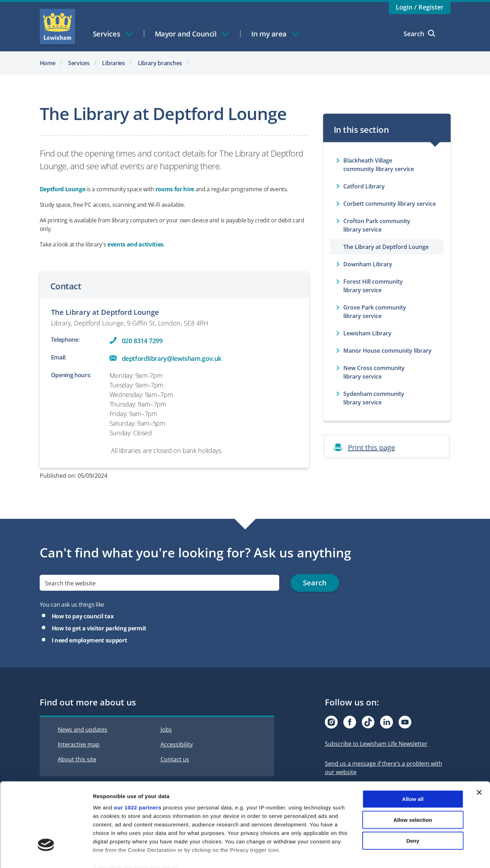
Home (48, 63)
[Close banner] (479, 752)
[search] (160, 583)
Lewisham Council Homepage (57, 27)
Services (79, 63)
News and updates (83, 730)
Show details (372, 854)
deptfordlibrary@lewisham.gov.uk (172, 358)
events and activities (135, 244)
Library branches (160, 63)
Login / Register (420, 7)
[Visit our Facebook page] (350, 722)
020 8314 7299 (142, 341)
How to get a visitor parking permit (99, 628)
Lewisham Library (367, 333)
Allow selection (413, 779)
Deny (413, 800)
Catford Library (364, 186)
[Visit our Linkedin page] (387, 722)
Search (419, 34)
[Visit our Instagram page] (331, 722)
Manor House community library (387, 351)
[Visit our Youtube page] (405, 722)
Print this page (371, 447)
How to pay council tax (83, 616)
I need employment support (89, 640)
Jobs (166, 730)
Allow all (413, 759)
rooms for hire (175, 189)
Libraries (113, 63)
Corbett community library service (390, 204)
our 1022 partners (137, 767)
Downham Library (368, 264)
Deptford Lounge (63, 189)
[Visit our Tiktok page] (368, 722)
